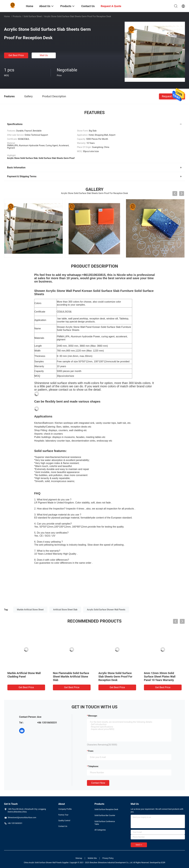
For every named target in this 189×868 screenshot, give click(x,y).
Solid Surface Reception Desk (106, 809)
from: (91, 751)
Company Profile (65, 809)
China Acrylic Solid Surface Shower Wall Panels (43, 863)
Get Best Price (16, 55)
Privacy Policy (108, 858)
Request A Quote (172, 96)
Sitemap (79, 858)
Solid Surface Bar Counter (105, 815)
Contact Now (98, 783)
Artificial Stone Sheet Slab (65, 610)
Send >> (139, 845)
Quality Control (64, 821)
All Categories (100, 830)
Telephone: (93, 766)
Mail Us (44, 55)
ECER (163, 863)
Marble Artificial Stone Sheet (30, 610)
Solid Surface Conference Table (105, 823)
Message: (93, 716)
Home (7, 16)
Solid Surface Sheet (33, 16)
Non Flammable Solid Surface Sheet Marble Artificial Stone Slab (71, 677)
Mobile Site (92, 858)
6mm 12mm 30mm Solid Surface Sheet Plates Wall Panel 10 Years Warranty (160, 677)
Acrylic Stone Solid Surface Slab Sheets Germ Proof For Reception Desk (115, 677)
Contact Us (63, 826)
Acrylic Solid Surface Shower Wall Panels (106, 610)
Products (17, 16)
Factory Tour (63, 815)
